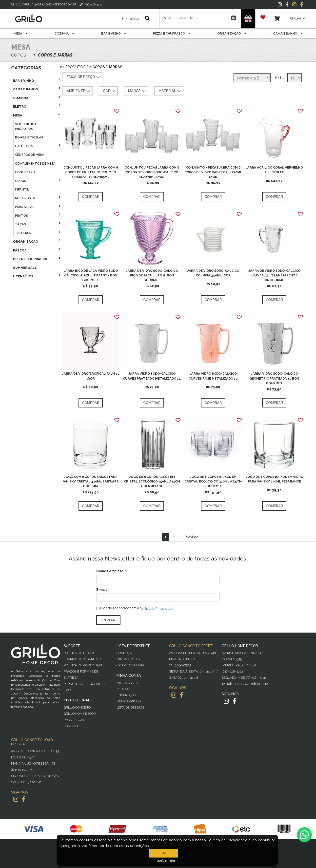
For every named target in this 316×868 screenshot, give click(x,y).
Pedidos (123, 689)
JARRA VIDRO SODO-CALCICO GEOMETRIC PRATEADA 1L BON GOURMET (274, 378)
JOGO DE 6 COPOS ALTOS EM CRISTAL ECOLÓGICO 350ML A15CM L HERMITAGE (152, 481)
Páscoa (20, 250)
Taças (20, 224)
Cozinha (64, 33)
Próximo (191, 537)
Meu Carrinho (129, 701)
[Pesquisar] (116, 19)
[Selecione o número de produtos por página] (295, 78)
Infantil (22, 189)
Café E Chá (24, 146)
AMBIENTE (79, 91)
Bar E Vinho (114, 33)
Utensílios (23, 276)
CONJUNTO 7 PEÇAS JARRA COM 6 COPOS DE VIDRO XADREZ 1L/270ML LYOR (213, 172)
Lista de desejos (130, 707)
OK (165, 853)
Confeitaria (25, 172)
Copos (21, 181)
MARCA (137, 91)
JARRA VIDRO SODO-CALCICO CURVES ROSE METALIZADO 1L (213, 376)
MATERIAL (170, 91)
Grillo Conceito (77, 707)
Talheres (23, 233)
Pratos (21, 216)
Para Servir (25, 207)
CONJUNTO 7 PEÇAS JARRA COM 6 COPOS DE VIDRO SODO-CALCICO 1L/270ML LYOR (152, 172)
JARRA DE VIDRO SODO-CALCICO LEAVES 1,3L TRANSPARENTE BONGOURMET (274, 275)
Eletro (20, 106)
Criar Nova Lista (130, 665)
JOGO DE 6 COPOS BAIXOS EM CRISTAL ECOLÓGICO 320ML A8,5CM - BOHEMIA (213, 481)
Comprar (91, 197)
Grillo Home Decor (80, 714)
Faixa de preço (84, 77)
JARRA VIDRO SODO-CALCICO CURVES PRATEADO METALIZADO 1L (152, 376)
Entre (167, 18)
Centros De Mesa (30, 155)
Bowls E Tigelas (29, 137)
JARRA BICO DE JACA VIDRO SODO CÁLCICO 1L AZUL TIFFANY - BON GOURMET (91, 275)
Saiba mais (166, 860)
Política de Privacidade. (157, 608)
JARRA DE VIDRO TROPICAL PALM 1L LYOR (91, 376)
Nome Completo (110, 571)
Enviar (108, 620)
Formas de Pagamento (83, 659)
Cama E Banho (288, 33)
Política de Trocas (79, 653)
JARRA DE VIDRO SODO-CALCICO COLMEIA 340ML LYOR (213, 273)
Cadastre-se (189, 18)
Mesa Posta (25, 198)
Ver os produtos (27, 126)
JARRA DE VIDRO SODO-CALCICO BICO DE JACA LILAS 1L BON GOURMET (152, 275)
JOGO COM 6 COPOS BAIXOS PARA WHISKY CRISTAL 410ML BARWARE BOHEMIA (91, 481)
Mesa (20, 33)
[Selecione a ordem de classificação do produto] (252, 78)
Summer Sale (25, 268)
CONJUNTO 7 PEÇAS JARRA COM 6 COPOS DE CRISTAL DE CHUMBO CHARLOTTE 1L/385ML (91, 172)
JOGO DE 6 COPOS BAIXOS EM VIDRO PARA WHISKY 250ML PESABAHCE (274, 479)
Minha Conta (127, 683)
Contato (71, 726)
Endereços (126, 695)
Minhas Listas (128, 659)
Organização (232, 33)
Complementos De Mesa (35, 164)
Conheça (124, 653)
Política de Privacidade (83, 665)
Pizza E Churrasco (172, 33)
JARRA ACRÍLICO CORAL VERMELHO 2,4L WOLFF (274, 170)
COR (110, 91)
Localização (75, 720)
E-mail (101, 589)
